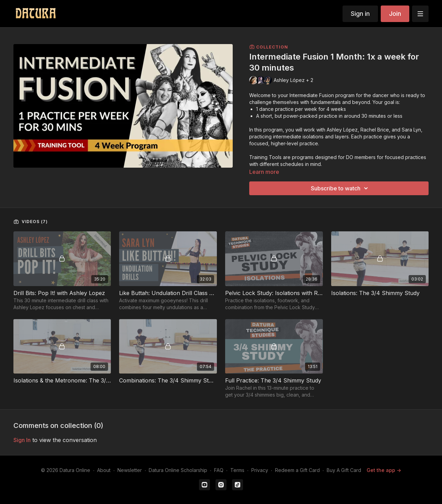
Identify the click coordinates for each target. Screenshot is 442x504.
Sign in (360, 14)
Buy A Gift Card (344, 470)
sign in (22, 440)
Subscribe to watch (340, 188)
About (104, 470)
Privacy (260, 470)
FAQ (219, 470)
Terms (237, 470)
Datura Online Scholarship (178, 470)
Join (395, 14)
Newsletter (130, 470)
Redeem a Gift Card (297, 470)
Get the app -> (384, 470)
